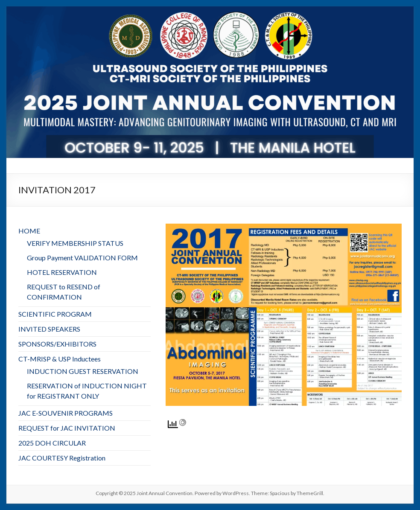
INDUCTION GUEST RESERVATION (83, 371)
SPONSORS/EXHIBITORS (57, 344)
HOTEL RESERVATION (62, 272)
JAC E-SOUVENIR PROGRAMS (66, 413)
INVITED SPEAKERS (49, 329)
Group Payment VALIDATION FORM (82, 258)
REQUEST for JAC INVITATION (67, 428)
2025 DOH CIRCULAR (52, 443)
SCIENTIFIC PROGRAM (55, 314)
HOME (29, 231)
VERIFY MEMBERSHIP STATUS (75, 243)
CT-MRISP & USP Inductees (60, 359)
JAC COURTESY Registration (62, 458)
